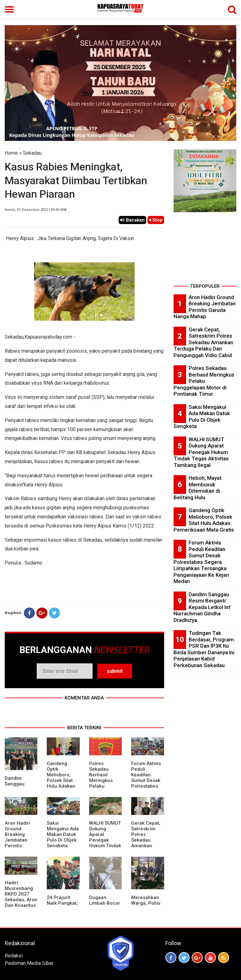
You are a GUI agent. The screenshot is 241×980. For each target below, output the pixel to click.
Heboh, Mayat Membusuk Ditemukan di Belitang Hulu (198, 488)
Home (11, 153)
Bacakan (132, 220)
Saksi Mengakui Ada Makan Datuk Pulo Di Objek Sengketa (63, 834)
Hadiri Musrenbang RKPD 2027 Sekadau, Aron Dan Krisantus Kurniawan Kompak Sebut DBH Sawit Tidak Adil (21, 905)
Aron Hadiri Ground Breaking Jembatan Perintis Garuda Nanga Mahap (21, 840)
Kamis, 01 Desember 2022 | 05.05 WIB (36, 210)
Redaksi (14, 956)
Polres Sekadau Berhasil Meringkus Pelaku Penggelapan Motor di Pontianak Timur (104, 786)
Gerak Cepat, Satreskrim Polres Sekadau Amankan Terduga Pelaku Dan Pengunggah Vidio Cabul (146, 846)
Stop (156, 220)
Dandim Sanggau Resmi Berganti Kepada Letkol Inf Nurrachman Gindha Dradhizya (202, 607)
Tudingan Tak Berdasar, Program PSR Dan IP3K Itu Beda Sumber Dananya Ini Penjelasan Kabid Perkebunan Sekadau (204, 649)
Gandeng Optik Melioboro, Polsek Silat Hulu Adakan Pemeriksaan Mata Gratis (62, 780)
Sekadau (32, 153)
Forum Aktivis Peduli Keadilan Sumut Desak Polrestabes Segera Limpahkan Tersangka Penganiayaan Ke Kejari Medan (201, 562)
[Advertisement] (205, 250)
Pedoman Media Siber (29, 963)
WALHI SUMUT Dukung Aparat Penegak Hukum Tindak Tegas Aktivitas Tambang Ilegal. (105, 846)
